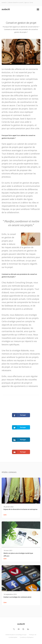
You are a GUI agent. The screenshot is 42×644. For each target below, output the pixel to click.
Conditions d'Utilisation (27, 637)
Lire (5, 515)
